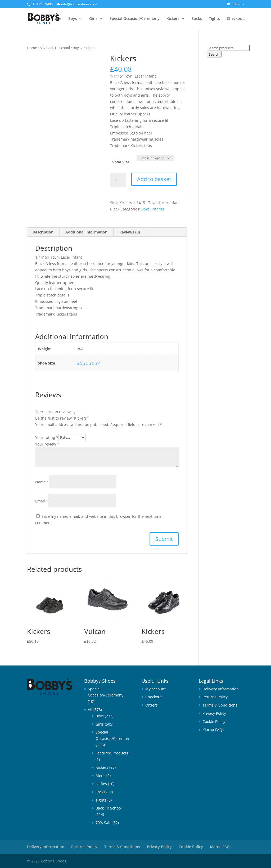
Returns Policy (215, 697)
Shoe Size (121, 162)
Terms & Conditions (220, 705)
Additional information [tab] (86, 232)
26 (92, 363)
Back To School (58, 48)
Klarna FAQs (213, 730)
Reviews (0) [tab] (130, 232)
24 (79, 363)
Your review (47, 444)
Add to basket (154, 179)
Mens (100, 775)
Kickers (173, 19)
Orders (152, 705)
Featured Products (112, 753)
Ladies (101, 784)
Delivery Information (221, 689)
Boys (73, 19)
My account (155, 689)
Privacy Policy (214, 713)
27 (98, 363)
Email (42, 501)
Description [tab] (43, 232)
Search (214, 54)
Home (56, 19)
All (42, 48)
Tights (214, 19)
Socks (197, 19)
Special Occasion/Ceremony (135, 19)
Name (42, 482)
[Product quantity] (118, 180)
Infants (158, 209)
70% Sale (103, 823)
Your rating (47, 437)
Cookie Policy (214, 721)
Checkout (235, 19)
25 (85, 363)
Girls (93, 19)
